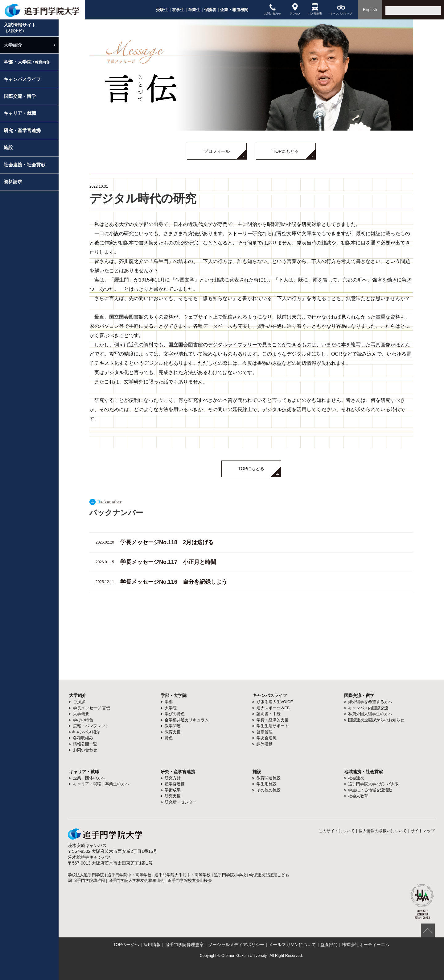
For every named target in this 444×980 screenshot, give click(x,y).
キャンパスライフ (22, 79)
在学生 (178, 10)
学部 (169, 702)
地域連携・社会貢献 (364, 772)
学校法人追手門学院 (86, 875)
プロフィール (217, 151)
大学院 (171, 708)
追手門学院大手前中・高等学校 (183, 875)
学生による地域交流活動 (370, 790)
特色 (169, 738)
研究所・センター (181, 802)
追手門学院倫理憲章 (184, 945)
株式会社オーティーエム (366, 945)
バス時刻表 (315, 9)
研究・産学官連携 (22, 130)
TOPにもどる (286, 151)
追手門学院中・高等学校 (129, 875)
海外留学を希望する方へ (370, 702)
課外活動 (265, 744)
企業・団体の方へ (89, 778)
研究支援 (173, 796)
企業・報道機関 (234, 10)
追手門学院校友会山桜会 (190, 880)
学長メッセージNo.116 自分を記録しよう (174, 582)
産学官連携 (175, 784)
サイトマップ (423, 831)
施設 (8, 147)
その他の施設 (269, 790)
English (370, 10)
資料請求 (13, 182)
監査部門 (329, 945)
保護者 (210, 10)
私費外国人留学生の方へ (370, 714)
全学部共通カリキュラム (187, 720)
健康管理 (265, 732)
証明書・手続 (269, 714)
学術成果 (173, 790)
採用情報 (152, 945)
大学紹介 (13, 45)
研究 (165, 772)
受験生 (162, 10)
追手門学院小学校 (230, 875)
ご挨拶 (79, 702)
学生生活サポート (273, 726)
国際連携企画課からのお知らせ (376, 720)
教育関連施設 (269, 778)
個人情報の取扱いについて (383, 831)
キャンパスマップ (341, 9)
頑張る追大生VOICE (275, 702)
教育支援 (173, 732)
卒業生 (194, 10)
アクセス (295, 9)
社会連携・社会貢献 (25, 165)
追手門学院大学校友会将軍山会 (136, 880)
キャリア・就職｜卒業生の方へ (101, 784)
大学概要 (81, 714)
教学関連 (173, 726)
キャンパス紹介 (86, 732)
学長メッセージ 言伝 (92, 708)
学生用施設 (267, 784)
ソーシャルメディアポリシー (236, 945)
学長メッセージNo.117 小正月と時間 (168, 562)
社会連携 (356, 778)
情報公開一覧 (85, 744)
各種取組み (83, 738)
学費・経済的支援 (273, 720)
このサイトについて (337, 831)
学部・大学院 (27, 62)
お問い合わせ (273, 9)
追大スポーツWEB (273, 708)
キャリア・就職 (20, 113)
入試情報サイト (20, 28)
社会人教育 (358, 796)
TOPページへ (126, 945)
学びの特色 (83, 720)
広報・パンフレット (91, 726)
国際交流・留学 (20, 96)
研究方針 (173, 778)
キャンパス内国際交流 (368, 708)
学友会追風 (267, 738)
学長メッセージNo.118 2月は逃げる (167, 542)
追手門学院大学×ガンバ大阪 (373, 784)
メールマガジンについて (292, 945)
